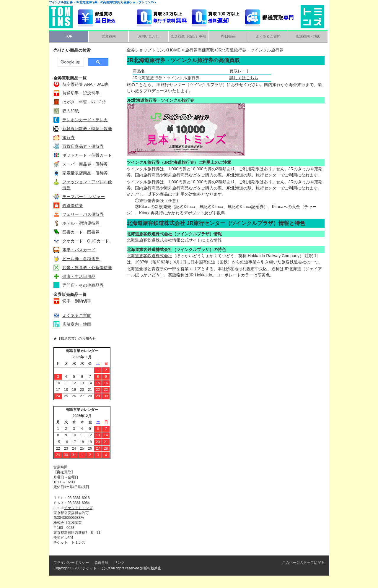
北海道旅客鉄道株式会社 (149, 256)
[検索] (70, 62)
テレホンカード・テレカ (85, 120)
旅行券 (69, 137)
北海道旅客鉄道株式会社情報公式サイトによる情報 (174, 240)
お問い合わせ (149, 36)
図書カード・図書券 (81, 232)
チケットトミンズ (78, 508)
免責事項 (101, 575)
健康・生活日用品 (79, 276)
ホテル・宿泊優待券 (81, 223)
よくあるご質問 (268, 36)
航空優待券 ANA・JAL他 (85, 84)
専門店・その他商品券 (83, 285)
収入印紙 (71, 111)
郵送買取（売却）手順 (188, 36)
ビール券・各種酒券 (81, 259)
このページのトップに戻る (303, 575)
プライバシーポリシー (71, 575)
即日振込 (228, 36)
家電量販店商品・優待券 (85, 173)
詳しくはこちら (244, 78)
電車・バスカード (79, 250)
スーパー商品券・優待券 (85, 164)
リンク (119, 575)
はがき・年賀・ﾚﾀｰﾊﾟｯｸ (84, 102)
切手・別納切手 (77, 301)
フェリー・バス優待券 (83, 214)
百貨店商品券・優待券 (83, 146)
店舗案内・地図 (308, 36)
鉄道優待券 (73, 205)
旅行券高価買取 (200, 50)
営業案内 (109, 36)
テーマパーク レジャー (84, 197)
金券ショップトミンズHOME (154, 50)
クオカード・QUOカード (86, 241)
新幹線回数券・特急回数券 (87, 129)
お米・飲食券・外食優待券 (87, 268)
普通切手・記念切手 (81, 93)
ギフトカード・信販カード (87, 155)
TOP (69, 36)
